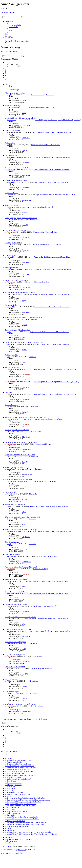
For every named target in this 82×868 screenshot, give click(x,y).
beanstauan (10, 207)
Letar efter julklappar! (12, 692)
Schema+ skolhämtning (12, 106)
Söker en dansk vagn (12, 405)
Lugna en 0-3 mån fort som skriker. (16, 604)
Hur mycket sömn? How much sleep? (17, 230)
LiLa (8, 506)
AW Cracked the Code (12, 367)
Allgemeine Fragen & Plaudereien (46, 556)
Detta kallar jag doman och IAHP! (16, 654)
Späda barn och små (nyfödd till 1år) (43, 95)
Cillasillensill (11, 432)
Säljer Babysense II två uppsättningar (17, 430)
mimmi (9, 107)
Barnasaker (34, 220)
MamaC (9, 220)
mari (8, 644)
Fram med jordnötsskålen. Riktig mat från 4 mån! (21, 567)
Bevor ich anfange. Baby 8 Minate (16, 579)
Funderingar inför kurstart (13, 243)
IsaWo (9, 332)
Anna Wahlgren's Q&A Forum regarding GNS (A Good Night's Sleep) (58, 120)
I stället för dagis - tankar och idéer (45, 481)
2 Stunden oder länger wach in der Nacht (18, 168)
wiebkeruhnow (12, 195)
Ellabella (10, 145)
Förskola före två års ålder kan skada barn (18, 480)
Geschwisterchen (10, 255)
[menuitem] (15, 25)
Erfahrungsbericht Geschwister (15, 505)
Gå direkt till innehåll (8, 12)
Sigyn (9, 519)
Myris (9, 319)
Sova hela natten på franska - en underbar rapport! (21, 704)
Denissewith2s (11, 120)
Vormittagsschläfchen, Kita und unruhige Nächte (20, 617)
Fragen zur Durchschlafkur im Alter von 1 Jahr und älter (52, 157)
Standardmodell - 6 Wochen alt (15, 667)
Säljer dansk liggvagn (12, 542)
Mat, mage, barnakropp (41, 569)
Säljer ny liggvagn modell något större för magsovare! (22, 517)
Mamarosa (10, 132)
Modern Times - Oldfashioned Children (18, 380)
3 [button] (5, 72)
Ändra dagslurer (10, 143)
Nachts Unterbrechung (12, 193)
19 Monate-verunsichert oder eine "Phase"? (19, 629)
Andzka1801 (11, 170)
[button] (5, 62)
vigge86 (9, 95)
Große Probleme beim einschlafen (16, 180)
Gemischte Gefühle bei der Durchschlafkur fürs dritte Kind (24, 342)
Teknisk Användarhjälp (41, 282)
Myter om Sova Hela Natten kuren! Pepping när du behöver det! (25, 417)
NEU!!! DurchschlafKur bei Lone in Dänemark (20, 293)
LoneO (9, 294)
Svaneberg (10, 245)
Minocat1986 (11, 157)
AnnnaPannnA (11, 469)
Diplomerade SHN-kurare (44, 444)
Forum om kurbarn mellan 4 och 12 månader (46, 145)
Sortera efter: (28, 719)
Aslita (9, 619)
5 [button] (5, 75)
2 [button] (5, 70)
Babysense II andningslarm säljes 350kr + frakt (20, 455)
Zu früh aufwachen (11, 155)
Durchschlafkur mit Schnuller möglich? (18, 330)
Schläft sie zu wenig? (12, 205)
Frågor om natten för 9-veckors (15, 93)
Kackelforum (33, 644)
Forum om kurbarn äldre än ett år (43, 207)
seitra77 (9, 669)
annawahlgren (11, 444)
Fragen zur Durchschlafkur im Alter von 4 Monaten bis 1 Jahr (52, 132)
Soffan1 (9, 494)
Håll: (43, 719)
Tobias (9, 681)
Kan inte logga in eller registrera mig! (17, 280)
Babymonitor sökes (11, 492)
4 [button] (5, 74)
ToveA (9, 544)
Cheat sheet (9, 392)
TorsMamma (11, 232)
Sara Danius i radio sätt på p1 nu (15, 642)
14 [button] (6, 79)
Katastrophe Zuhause (12, 268)
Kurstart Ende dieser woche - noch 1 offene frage (21, 530)
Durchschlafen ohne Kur (13, 130)
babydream (10, 531)
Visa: (10, 719)
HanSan (9, 407)
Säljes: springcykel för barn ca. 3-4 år (17, 467)
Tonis (8, 357)
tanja (8, 581)
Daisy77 (9, 457)
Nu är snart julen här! (12, 679)
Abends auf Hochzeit (12, 305)
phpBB (9, 846)
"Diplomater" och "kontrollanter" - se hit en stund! (21, 442)
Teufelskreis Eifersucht (12, 554)
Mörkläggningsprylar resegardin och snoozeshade (21, 218)
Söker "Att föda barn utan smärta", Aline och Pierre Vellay (24, 318)
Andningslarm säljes (11, 355)
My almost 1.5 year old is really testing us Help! (20, 118)
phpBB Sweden (21, 850)
